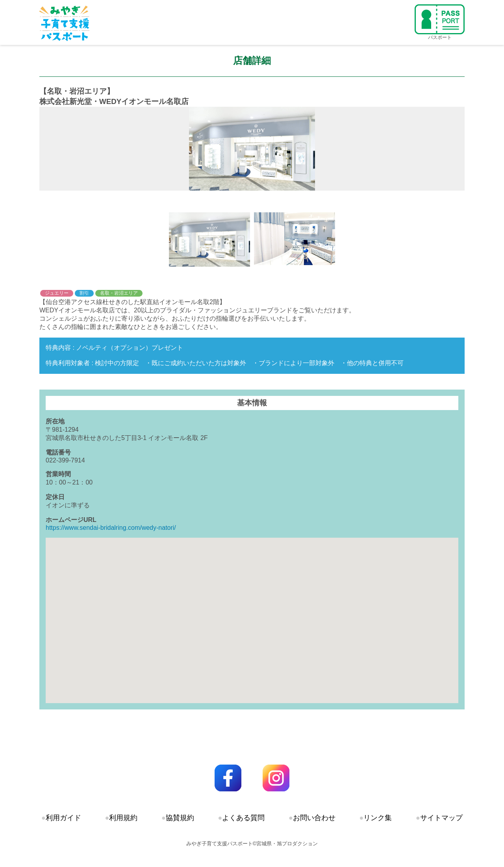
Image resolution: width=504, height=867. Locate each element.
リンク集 (378, 818)
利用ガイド (63, 818)
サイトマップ (441, 818)
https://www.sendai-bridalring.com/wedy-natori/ (111, 528)
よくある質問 (243, 818)
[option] (252, 149)
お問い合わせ (314, 818)
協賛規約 (180, 818)
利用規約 (123, 818)
